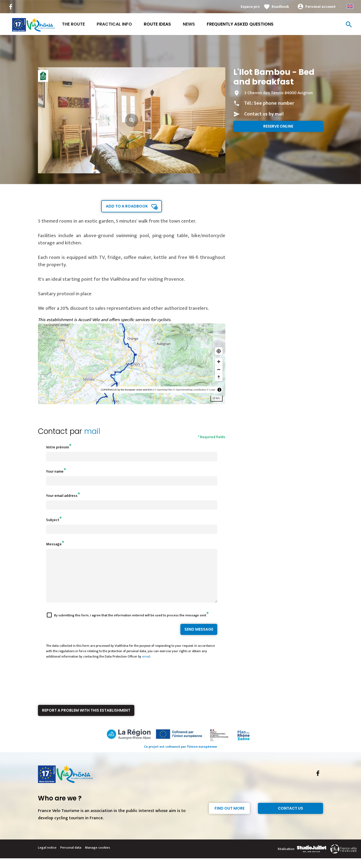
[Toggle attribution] (219, 390)
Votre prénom (57, 447)
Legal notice (47, 857)
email (146, 666)
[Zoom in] (219, 362)
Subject (53, 520)
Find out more (229, 818)
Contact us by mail (264, 114)
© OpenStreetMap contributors (190, 390)
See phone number (274, 103)
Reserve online (278, 126)
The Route (73, 24)
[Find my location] (219, 351)
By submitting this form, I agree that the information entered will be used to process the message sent (130, 625)
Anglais (350, 6)
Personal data (71, 857)
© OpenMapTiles (163, 390)
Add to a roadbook (127, 206)
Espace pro (250, 7)
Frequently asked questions (240, 24)
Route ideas (157, 24)
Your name (55, 471)
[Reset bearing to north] (219, 377)
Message (54, 544)
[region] (132, 364)
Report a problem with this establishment (86, 720)
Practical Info (114, 24)
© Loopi (211, 390)
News (189, 24)
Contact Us (290, 818)
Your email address (62, 496)
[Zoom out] (219, 369)
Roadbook (280, 7)
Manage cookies (98, 857)
